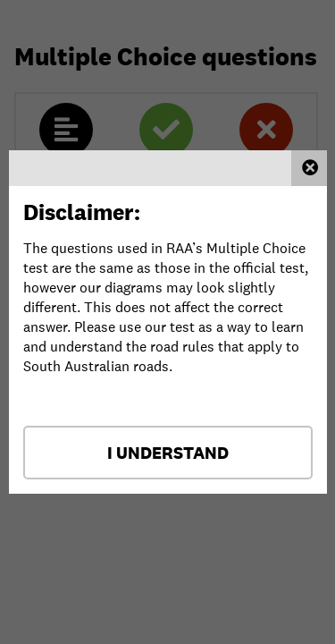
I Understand (168, 453)
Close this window (309, 168)
